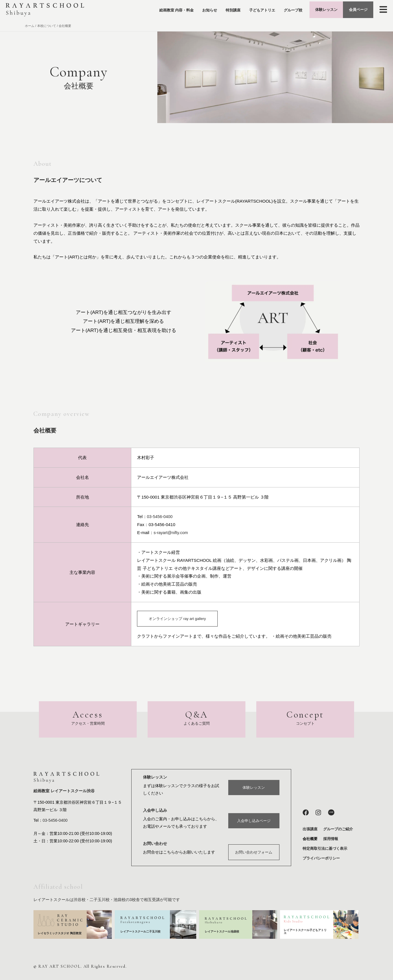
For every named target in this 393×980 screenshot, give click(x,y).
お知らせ (197, 11)
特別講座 (221, 11)
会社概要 (310, 839)
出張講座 (310, 829)
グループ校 (280, 11)
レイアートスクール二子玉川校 (141, 931)
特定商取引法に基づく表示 (325, 849)
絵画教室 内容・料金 (164, 11)
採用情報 (331, 839)
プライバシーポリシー (321, 859)
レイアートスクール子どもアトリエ (305, 931)
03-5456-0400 (160, 516)
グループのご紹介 (338, 829)
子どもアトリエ (250, 11)
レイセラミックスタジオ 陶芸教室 (60, 933)
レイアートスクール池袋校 (224, 932)
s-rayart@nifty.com (171, 533)
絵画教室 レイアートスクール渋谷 (64, 791)
